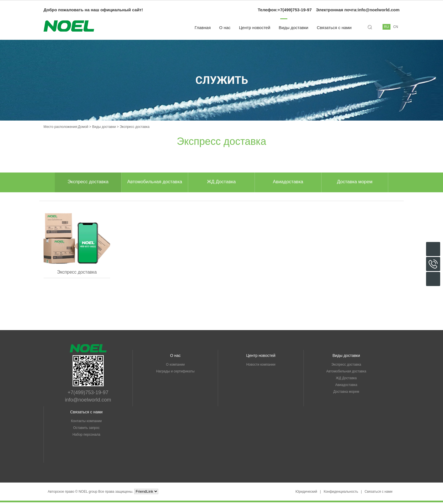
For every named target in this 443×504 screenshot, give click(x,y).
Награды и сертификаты (175, 373)
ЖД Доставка (221, 182)
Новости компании (261, 366)
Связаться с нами (334, 28)
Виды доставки (294, 28)
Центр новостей (255, 28)
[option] (88, 182)
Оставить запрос (86, 429)
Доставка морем (355, 182)
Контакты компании (86, 423)
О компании (175, 366)
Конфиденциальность (341, 493)
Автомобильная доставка (155, 182)
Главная (203, 28)
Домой (83, 127)
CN (396, 27)
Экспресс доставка (88, 182)
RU (386, 27)
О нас (225, 28)
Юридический (306, 493)
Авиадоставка (288, 182)
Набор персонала (86, 436)
